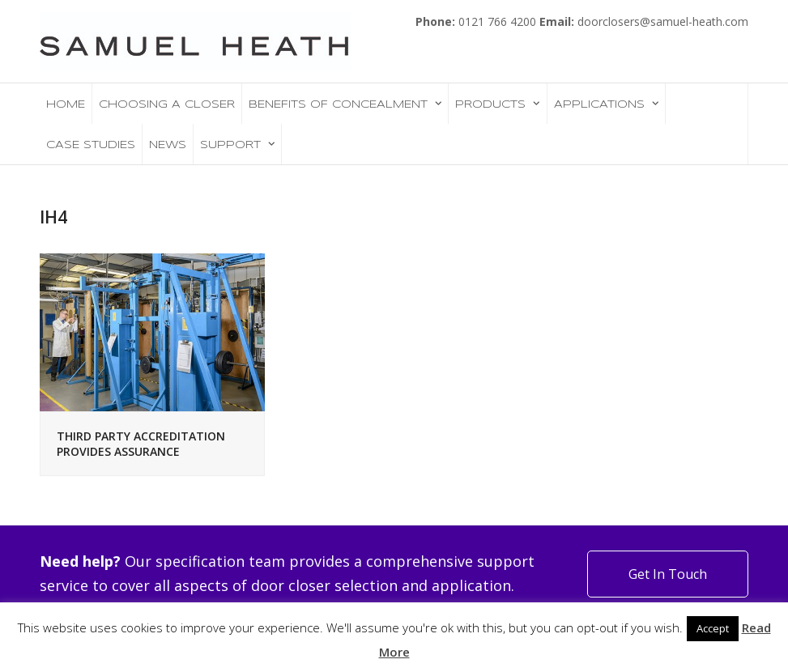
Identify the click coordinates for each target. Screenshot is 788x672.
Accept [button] (713, 628)
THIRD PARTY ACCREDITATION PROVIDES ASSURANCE (141, 444)
